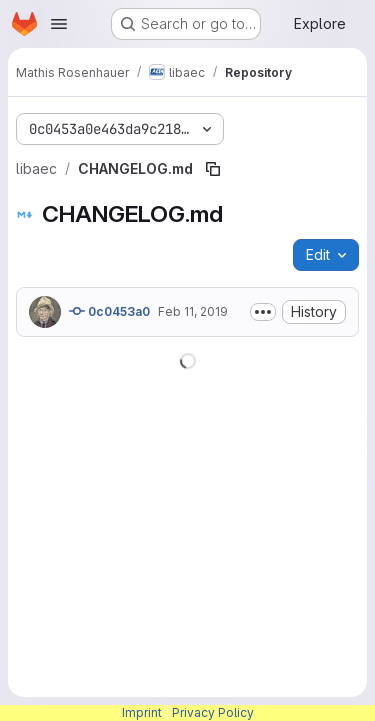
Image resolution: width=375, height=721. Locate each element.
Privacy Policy (213, 712)
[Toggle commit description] (263, 312)
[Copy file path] (213, 169)
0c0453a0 (109, 311)
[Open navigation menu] (59, 24)
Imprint (142, 712)
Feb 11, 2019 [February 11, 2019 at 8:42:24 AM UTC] (193, 311)
